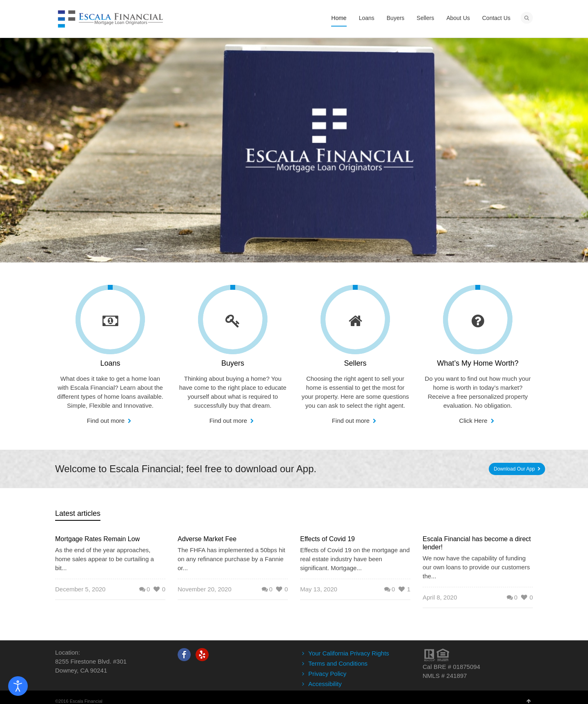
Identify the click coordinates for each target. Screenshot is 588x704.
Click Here (474, 421)
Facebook (184, 655)
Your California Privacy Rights (349, 653)
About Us (458, 18)
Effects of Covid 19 (327, 539)
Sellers (425, 18)
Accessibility (325, 684)
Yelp (202, 655)
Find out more (107, 421)
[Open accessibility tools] (18, 686)
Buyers (396, 18)
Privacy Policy (327, 674)
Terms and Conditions (338, 663)
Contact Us (496, 18)
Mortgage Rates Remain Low (97, 539)
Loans (367, 18)
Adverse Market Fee (207, 539)
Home (339, 18)
